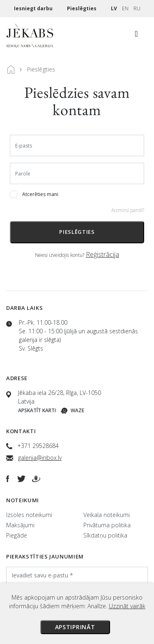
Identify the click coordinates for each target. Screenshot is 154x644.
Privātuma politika (107, 525)
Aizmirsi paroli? (128, 210)
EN (125, 8)
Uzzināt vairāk (127, 606)
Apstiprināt (75, 627)
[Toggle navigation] (136, 36)
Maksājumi (20, 525)
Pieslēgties (82, 8)
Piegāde (17, 535)
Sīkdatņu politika (105, 535)
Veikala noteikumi (107, 515)
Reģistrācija (102, 254)
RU (137, 8)
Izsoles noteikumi (29, 515)
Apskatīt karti (37, 410)
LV (114, 8)
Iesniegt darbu (34, 8)
